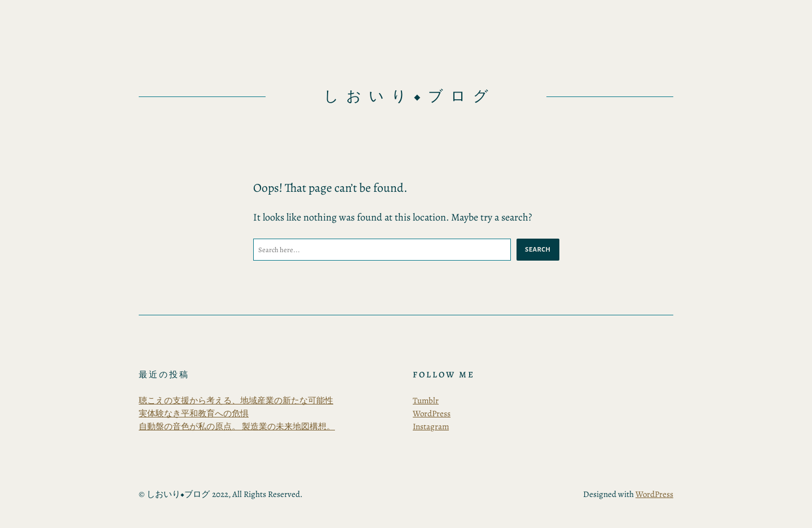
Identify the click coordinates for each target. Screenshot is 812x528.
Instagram (431, 426)
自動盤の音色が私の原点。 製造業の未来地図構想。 (237, 426)
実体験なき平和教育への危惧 (194, 413)
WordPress (432, 413)
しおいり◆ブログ (410, 96)
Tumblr (426, 401)
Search (538, 249)
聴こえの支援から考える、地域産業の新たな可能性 (236, 401)
